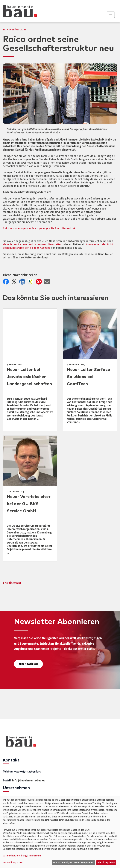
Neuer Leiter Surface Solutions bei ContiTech (88, 377)
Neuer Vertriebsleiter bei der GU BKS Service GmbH (29, 504)
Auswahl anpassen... (13, 863)
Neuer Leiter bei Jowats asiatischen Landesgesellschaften (29, 377)
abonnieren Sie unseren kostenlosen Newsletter (32, 245)
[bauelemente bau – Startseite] (19, 743)
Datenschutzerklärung (15, 856)
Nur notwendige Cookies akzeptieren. (73, 863)
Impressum (35, 856)
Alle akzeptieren (106, 863)
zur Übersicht (13, 583)
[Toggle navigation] (111, 15)
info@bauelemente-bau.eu (29, 780)
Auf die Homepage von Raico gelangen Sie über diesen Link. (39, 228)
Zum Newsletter (28, 664)
